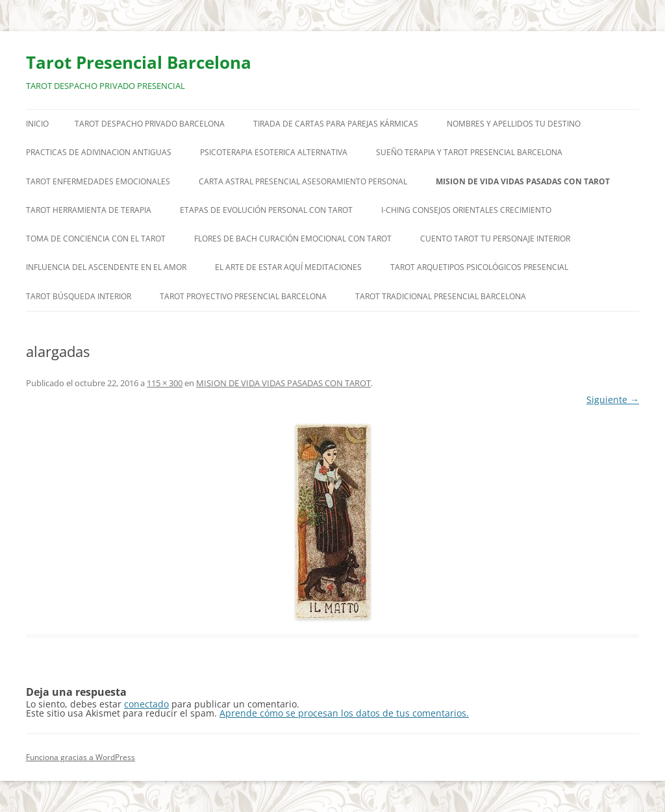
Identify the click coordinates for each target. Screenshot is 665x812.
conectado (146, 704)
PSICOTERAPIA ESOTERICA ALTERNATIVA (274, 152)
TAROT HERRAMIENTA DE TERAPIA (89, 210)
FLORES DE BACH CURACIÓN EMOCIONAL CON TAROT (293, 239)
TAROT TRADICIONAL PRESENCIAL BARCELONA (441, 296)
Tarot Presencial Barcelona (139, 62)
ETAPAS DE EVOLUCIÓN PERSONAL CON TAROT (266, 210)
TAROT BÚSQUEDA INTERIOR (79, 296)
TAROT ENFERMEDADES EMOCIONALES (98, 181)
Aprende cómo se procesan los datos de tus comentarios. (344, 713)
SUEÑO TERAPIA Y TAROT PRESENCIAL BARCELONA (469, 152)
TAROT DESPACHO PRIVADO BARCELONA (150, 124)
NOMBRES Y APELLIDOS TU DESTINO (514, 124)
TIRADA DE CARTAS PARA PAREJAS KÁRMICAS (336, 124)
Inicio (37, 124)
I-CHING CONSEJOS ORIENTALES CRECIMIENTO (466, 210)
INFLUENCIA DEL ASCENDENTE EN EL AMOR (106, 267)
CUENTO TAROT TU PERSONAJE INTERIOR (495, 239)
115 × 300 (165, 383)
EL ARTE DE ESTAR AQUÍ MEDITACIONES (288, 267)
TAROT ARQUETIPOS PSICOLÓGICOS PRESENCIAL (479, 267)
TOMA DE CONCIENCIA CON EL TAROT (96, 239)
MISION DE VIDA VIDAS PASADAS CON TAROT (523, 181)
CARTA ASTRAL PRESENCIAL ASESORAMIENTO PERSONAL (303, 181)
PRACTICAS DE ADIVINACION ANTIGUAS (99, 152)
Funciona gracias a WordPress (81, 757)
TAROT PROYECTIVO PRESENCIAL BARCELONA (243, 296)
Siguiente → (613, 400)
